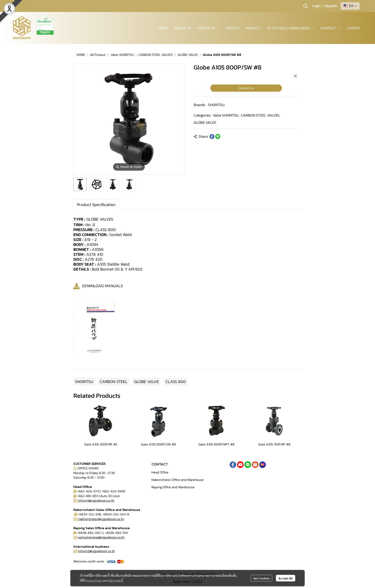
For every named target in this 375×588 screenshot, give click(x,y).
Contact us (246, 88)
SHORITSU (216, 105)
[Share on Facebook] (212, 137)
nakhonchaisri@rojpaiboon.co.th (101, 519)
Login (317, 6)
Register (331, 6)
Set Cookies (261, 578)
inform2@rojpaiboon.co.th (97, 551)
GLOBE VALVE (188, 55)
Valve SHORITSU (122, 55)
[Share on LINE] (218, 137)
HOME (81, 55)
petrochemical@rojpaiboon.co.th (101, 537)
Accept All (286, 578)
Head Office (160, 472)
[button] (306, 6)
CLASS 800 (176, 382)
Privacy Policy (94, 580)
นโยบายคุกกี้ (116, 580)
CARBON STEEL (114, 382)
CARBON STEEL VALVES (156, 55)
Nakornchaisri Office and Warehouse (178, 480)
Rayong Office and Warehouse (173, 487)
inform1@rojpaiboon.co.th (96, 500)
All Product (98, 55)
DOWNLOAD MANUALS (103, 286)
